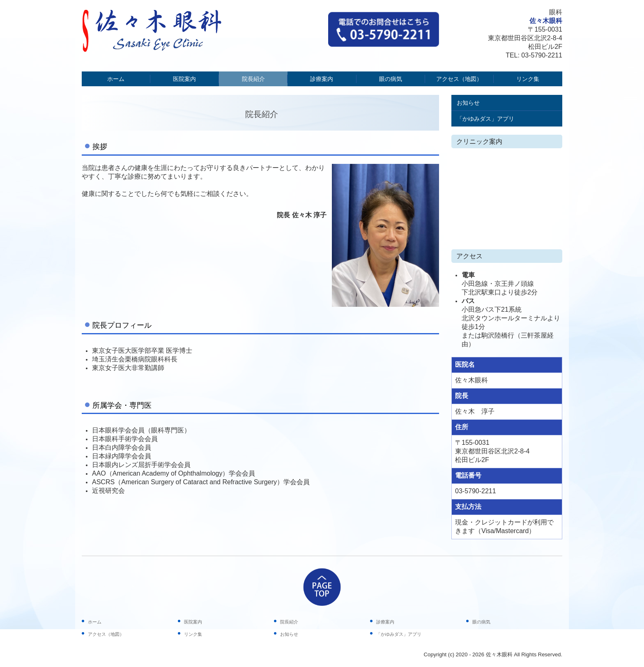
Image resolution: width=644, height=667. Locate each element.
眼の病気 (391, 79)
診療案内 (322, 79)
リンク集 (528, 79)
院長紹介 (253, 79)
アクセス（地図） (459, 79)
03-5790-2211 (542, 55)
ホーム (116, 79)
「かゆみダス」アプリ (485, 119)
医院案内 (184, 79)
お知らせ (468, 103)
